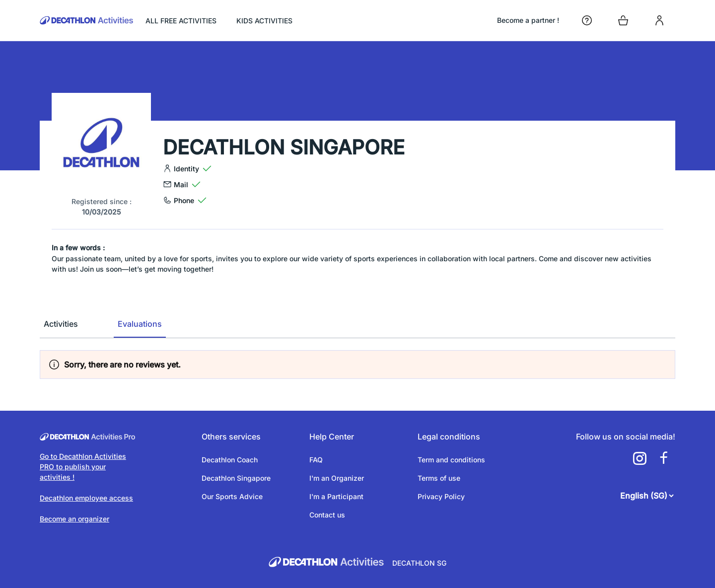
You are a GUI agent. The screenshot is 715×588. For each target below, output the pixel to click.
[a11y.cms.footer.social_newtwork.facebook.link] (663, 458)
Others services (231, 437)
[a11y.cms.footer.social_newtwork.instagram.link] (640, 458)
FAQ (316, 460)
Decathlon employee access (86, 498)
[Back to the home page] (87, 20)
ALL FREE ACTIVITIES (181, 21)
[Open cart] (623, 20)
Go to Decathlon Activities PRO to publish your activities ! (83, 467)
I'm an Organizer (337, 478)
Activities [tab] (61, 324)
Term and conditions (451, 460)
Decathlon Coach (230, 460)
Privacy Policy (441, 496)
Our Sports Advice (232, 496)
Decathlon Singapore (236, 478)
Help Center (332, 437)
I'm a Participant (336, 496)
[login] (659, 20)
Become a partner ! (528, 20)
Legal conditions (449, 437)
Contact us (327, 515)
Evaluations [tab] (140, 324)
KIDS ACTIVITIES (264, 21)
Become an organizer (74, 519)
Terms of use (439, 478)
